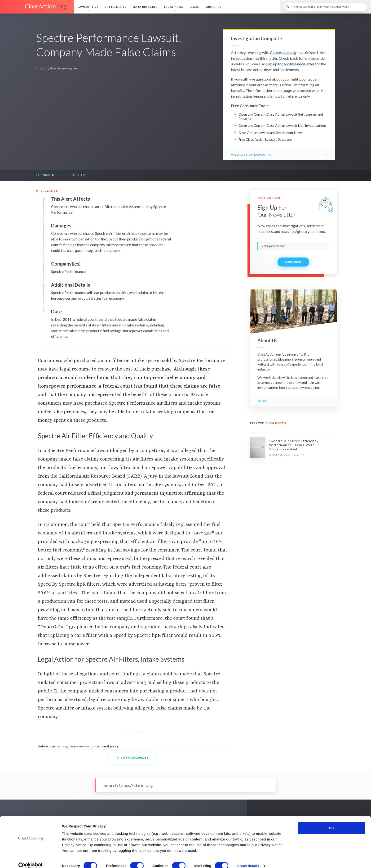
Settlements (116, 7)
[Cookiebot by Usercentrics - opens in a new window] (31, 859)
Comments (47, 175)
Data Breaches (145, 7)
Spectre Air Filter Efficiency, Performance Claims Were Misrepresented (294, 445)
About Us (214, 7)
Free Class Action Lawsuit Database (265, 139)
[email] (293, 246)
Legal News (174, 7)
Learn (195, 7)
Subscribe (293, 262)
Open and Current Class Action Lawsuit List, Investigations (283, 125)
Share (79, 175)
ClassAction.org (283, 52)
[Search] (326, 7)
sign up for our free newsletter (290, 64)
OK (332, 821)
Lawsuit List (88, 7)
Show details (248, 859)
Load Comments (133, 758)
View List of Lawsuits (251, 155)
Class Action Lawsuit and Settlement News (271, 133)
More (262, 401)
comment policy (107, 746)
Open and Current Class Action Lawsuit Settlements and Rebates (281, 116)
